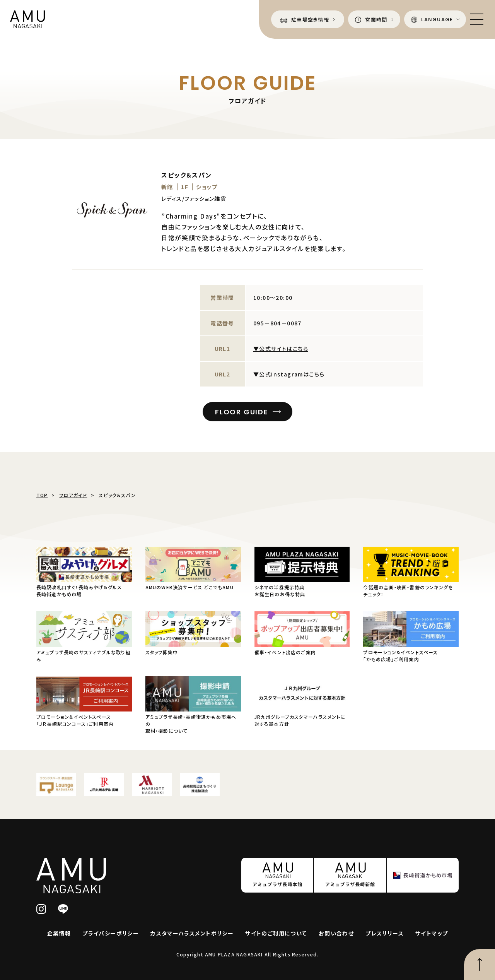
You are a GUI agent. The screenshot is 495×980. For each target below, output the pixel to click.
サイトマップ (432, 933)
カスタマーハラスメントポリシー (192, 933)
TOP (42, 495)
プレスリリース (385, 933)
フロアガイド (73, 495)
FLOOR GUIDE (242, 412)
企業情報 (59, 933)
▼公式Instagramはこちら (289, 374)
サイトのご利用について (276, 933)
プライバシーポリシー (111, 933)
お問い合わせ (336, 933)
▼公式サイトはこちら (281, 349)
